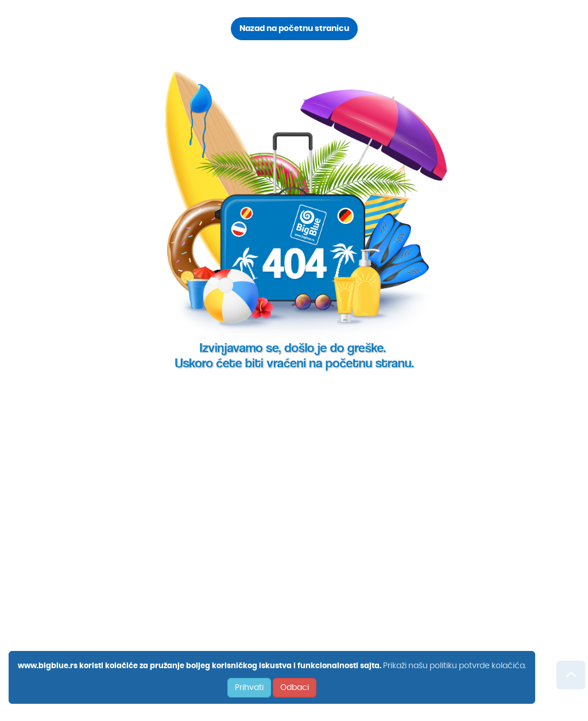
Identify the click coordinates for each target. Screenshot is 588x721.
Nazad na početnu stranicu (294, 29)
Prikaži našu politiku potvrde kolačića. (454, 666)
